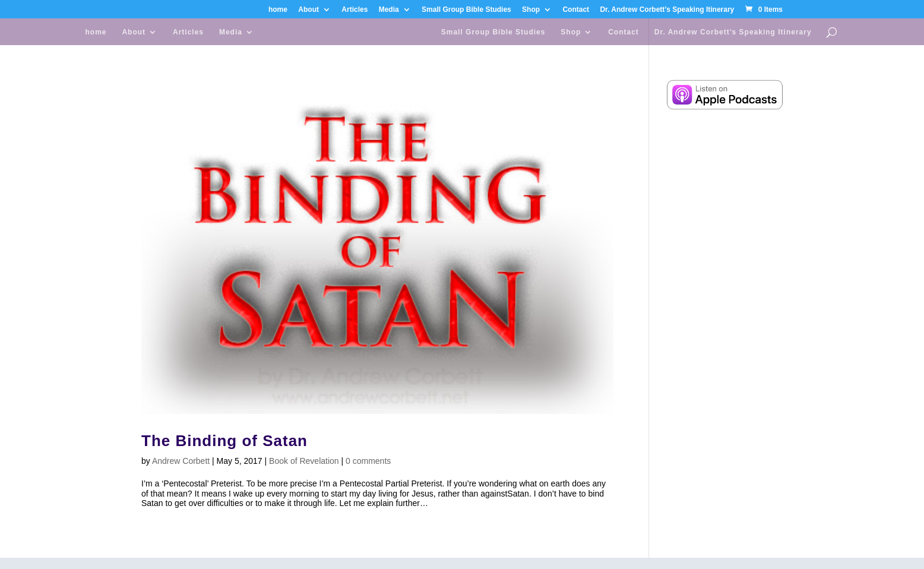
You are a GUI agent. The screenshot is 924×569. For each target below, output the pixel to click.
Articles (355, 10)
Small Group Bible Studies (466, 10)
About (308, 10)
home (278, 10)
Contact (576, 10)
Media (389, 10)
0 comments (368, 461)
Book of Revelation (304, 461)
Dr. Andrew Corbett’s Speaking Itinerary (667, 10)
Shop (531, 10)
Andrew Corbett (181, 461)
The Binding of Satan (224, 441)
